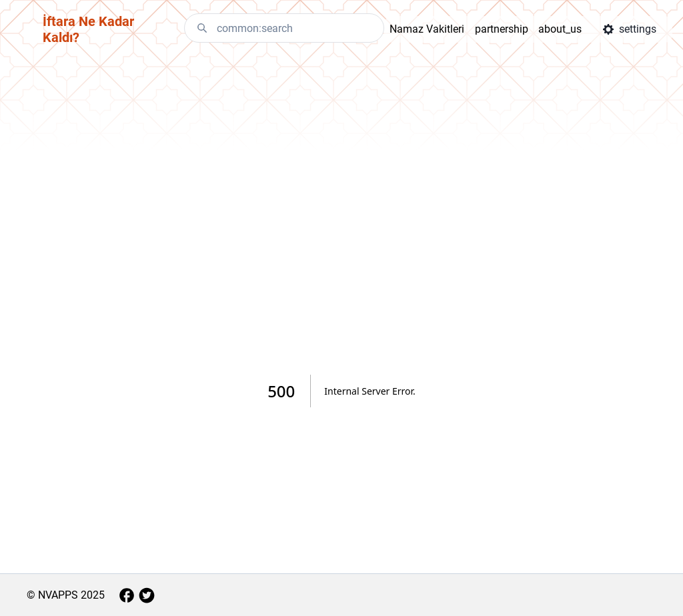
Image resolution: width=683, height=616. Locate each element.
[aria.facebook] (127, 595)
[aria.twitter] (147, 595)
